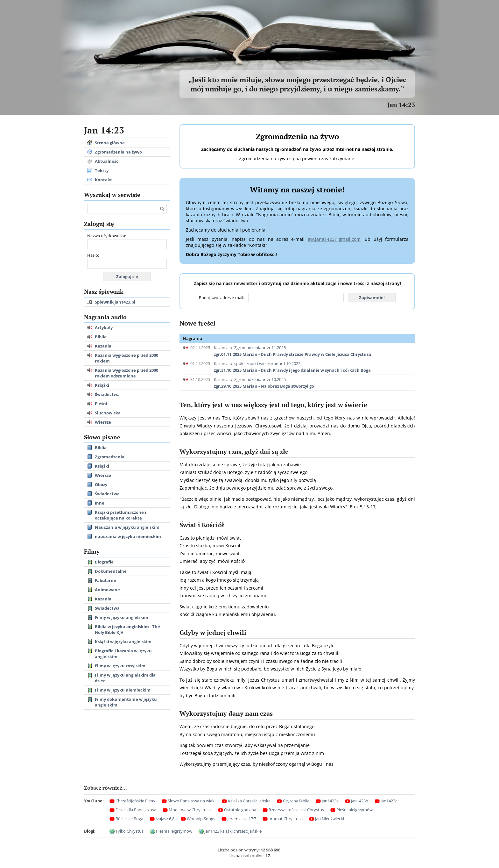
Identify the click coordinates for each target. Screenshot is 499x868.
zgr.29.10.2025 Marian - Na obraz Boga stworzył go (264, 386)
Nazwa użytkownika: (107, 236)
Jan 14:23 (401, 105)
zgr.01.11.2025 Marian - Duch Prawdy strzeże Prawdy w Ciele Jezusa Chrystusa (292, 354)
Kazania (221, 348)
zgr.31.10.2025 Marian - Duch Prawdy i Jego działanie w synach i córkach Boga (292, 370)
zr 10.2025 (276, 379)
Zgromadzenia (248, 348)
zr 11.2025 (276, 348)
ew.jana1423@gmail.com (334, 239)
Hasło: (93, 255)
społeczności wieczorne (256, 363)
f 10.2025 (292, 363)
